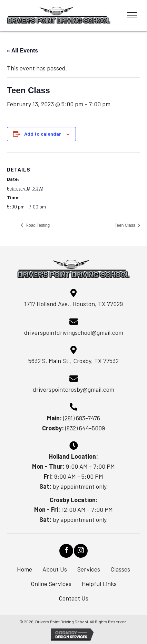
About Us (55, 569)
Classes (120, 569)
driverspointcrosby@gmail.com (73, 389)
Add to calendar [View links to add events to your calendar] (43, 134)
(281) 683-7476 (82, 418)
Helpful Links (99, 584)
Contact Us (73, 598)
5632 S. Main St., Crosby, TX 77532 (73, 361)
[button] (66, 551)
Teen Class (125, 225)
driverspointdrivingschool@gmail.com (74, 332)
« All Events (22, 51)
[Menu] (132, 16)
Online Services (51, 584)
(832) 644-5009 (85, 428)
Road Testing (37, 225)
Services (89, 569)
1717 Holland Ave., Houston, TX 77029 (73, 304)
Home (24, 569)
